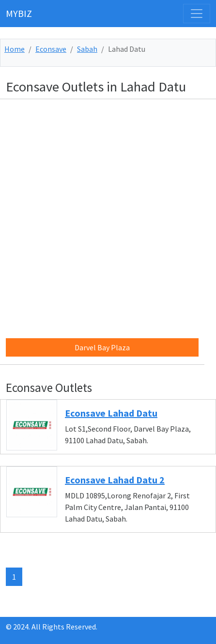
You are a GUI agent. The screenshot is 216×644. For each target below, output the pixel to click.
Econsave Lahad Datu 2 (115, 480)
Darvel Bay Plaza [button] (102, 347)
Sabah (87, 49)
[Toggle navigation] (197, 14)
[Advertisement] (108, 215)
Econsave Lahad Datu (111, 413)
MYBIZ (19, 13)
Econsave (51, 49)
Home (15, 49)
